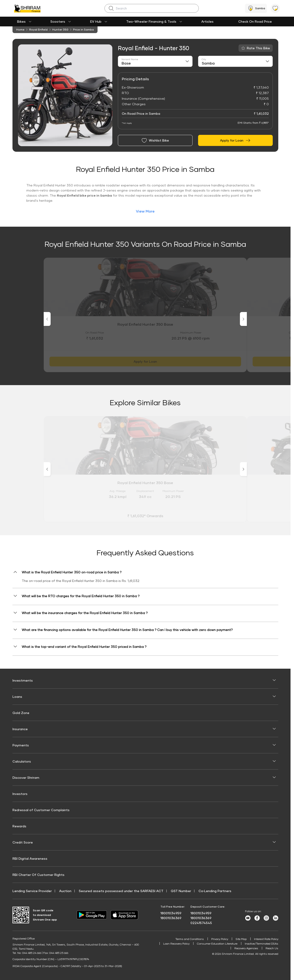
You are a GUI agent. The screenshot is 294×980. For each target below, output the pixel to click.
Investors (20, 794)
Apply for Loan (235, 140)
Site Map (240, 939)
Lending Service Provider (32, 891)
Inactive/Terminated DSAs (261, 944)
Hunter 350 (60, 29)
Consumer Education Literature (216, 944)
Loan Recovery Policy (174, 944)
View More (145, 211)
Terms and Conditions (187, 939)
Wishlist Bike (155, 140)
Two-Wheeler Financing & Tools (151, 21)
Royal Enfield (38, 29)
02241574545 (201, 923)
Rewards (19, 826)
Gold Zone (21, 713)
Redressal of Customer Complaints (41, 810)
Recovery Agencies (246, 949)
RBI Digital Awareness (30, 858)
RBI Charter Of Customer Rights (38, 875)
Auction (65, 891)
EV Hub (96, 21)
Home (20, 29)
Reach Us (272, 949)
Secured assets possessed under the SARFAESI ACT (121, 891)
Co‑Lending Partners (215, 891)
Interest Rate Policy (266, 939)
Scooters (58, 21)
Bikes (21, 21)
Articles (207, 21)
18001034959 (171, 913)
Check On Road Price (255, 21)
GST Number (181, 891)
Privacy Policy (218, 939)
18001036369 (171, 918)
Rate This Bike (258, 48)
